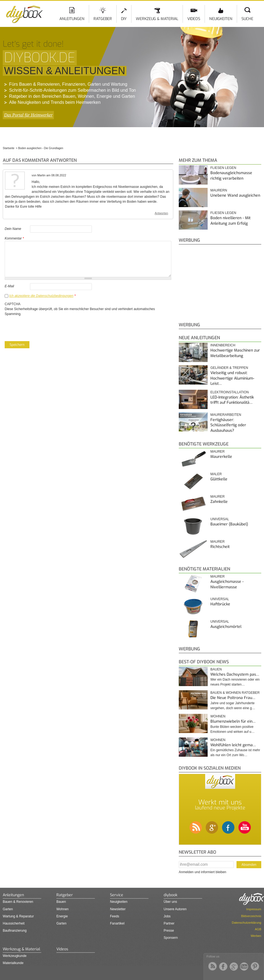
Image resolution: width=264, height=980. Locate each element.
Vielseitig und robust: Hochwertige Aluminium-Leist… (232, 378)
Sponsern (171, 938)
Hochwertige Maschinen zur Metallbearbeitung (235, 353)
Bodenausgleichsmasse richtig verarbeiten (231, 176)
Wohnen (218, 716)
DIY (124, 19)
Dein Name (13, 229)
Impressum (254, 909)
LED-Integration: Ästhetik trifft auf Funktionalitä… (232, 400)
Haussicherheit (14, 923)
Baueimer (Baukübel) (229, 524)
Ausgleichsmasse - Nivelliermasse (227, 584)
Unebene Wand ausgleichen (235, 195)
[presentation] (46, 327)
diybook (170, 895)
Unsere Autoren (175, 909)
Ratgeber (103, 19)
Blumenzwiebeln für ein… (233, 721)
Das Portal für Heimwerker (28, 115)
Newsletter (118, 909)
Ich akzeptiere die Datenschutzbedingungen (41, 296)
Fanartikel (117, 923)
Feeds (115, 916)
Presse (169, 931)
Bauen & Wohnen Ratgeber (235, 693)
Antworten (162, 213)
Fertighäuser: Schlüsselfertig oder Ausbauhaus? (228, 425)
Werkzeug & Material (157, 19)
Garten (8, 909)
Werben (256, 936)
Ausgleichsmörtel (226, 627)
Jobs (167, 916)
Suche (247, 19)
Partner (169, 923)
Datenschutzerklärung (247, 923)
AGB (258, 929)
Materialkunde (13, 963)
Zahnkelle (219, 502)
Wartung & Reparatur (18, 916)
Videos (194, 19)
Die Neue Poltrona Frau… (233, 698)
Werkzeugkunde (15, 956)
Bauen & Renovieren (18, 902)
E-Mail (9, 286)
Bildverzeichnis (251, 916)
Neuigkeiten (221, 19)
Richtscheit (220, 547)
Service (117, 895)
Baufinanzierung (15, 931)
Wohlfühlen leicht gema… (233, 745)
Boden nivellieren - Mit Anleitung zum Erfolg (230, 221)
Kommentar (14, 238)
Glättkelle (219, 479)
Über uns (170, 902)
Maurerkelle (221, 457)
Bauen (216, 669)
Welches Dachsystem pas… (235, 674)
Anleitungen (72, 19)
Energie (62, 916)
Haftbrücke (220, 604)
